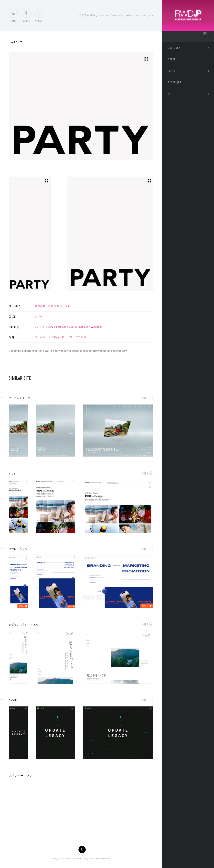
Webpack (97, 327)
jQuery (49, 327)
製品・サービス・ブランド (70, 337)
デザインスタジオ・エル (24, 625)
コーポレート (43, 337)
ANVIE (13, 700)
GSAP (39, 327)
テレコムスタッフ (20, 398)
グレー (39, 316)
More (145, 398)
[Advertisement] (39, 807)
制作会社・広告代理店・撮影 (52, 306)
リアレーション (18, 549)
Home (13, 17)
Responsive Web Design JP (79, 859)
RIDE (12, 474)
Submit (40, 17)
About (26, 17)
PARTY (16, 42)
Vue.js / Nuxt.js (79, 327)
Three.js (61, 327)
